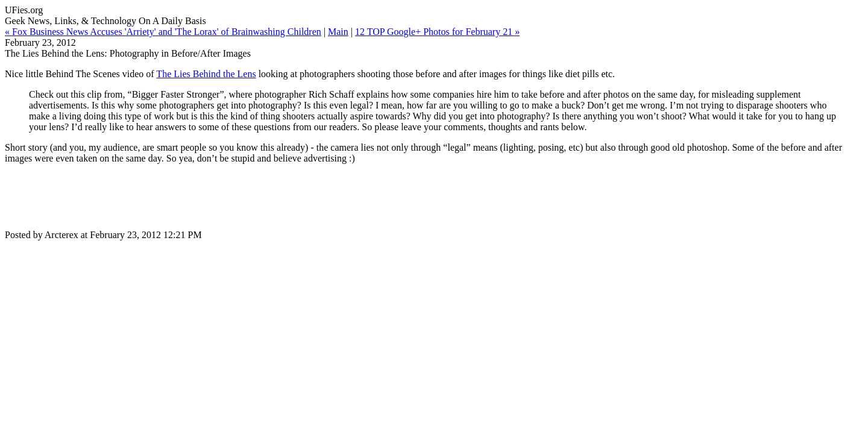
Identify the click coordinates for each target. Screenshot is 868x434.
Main (338, 32)
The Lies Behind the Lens (206, 74)
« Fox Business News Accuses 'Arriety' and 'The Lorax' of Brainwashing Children (163, 32)
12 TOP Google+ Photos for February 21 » (437, 32)
